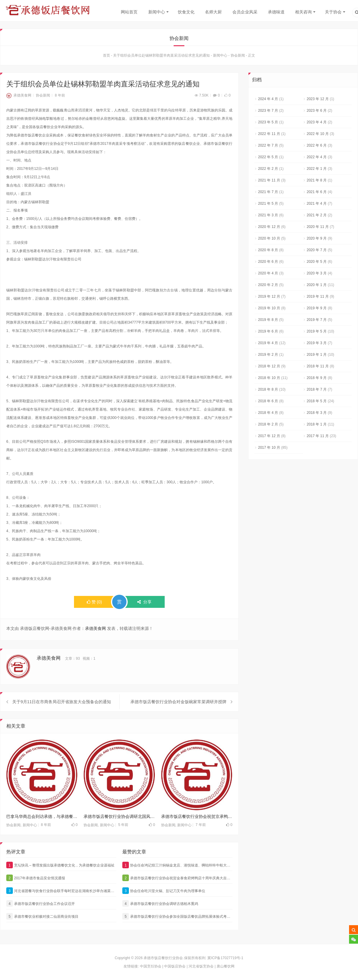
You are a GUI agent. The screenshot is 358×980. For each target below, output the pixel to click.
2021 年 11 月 (269, 181)
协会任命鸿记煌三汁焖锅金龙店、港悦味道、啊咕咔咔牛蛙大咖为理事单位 (177, 884)
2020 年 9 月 (317, 239)
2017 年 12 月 (269, 437)
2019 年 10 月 (269, 309)
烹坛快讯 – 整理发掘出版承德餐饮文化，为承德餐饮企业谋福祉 (60, 884)
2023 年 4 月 (317, 123)
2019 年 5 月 (317, 332)
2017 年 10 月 (269, 448)
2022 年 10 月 (318, 134)
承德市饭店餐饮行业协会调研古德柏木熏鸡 (160, 923)
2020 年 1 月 (317, 285)
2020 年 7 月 (317, 251)
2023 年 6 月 (317, 111)
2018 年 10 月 (269, 378)
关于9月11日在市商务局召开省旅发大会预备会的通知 (62, 721)
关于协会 (333, 12)
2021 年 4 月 (317, 204)
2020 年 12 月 (269, 227)
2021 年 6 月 (317, 192)
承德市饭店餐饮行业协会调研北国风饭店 (119, 836)
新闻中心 (157, 12)
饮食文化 (186, 12)
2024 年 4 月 (268, 100)
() (94, 602)
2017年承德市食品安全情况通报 (36, 897)
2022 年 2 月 (268, 169)
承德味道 (276, 12)
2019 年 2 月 (268, 355)
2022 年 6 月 (317, 146)
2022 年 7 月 (268, 146)
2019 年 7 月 (317, 320)
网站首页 (129, 12)
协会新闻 (238, 56)
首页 (107, 56)
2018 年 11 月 (318, 367)
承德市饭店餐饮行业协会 (163, 958)
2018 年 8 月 (268, 390)
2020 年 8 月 (268, 251)
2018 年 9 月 (317, 378)
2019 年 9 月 (317, 309)
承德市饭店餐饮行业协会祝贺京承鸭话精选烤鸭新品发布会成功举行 (197, 836)
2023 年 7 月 (268, 111)
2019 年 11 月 (318, 297)
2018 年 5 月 (317, 402)
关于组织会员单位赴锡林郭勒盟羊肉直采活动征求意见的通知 (161, 56)
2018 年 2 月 (268, 425)
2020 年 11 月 (318, 227)
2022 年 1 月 (317, 169)
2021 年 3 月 (268, 216)
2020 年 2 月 (268, 285)
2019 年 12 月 (269, 297)
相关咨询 (303, 12)
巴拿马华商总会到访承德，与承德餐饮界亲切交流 (42, 836)
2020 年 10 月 (269, 239)
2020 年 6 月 (268, 262)
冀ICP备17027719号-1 (225, 958)
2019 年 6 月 (268, 332)
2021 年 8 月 (317, 181)
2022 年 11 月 (269, 134)
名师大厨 (213, 12)
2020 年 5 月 (317, 262)
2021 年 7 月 (268, 192)
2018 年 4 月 (268, 413)
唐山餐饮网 (226, 966)
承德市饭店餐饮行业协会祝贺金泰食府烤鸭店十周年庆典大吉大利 (177, 897)
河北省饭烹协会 (201, 966)
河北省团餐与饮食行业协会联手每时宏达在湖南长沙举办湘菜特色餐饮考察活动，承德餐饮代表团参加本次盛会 (61, 910)
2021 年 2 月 (317, 216)
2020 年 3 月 (317, 274)
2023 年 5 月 (268, 123)
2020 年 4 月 (268, 274)
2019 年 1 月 (317, 355)
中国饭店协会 (175, 966)
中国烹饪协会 (151, 966)
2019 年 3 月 (317, 344)
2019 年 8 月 (268, 320)
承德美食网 (19, 96)
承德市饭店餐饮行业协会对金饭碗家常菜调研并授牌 (178, 721)
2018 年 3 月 (317, 413)
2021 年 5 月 (268, 204)
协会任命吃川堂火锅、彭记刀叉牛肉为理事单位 (164, 910)
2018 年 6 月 (268, 402)
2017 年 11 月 (318, 437)
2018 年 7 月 (317, 390)
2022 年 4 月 (317, 158)
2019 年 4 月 (268, 344)
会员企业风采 (245, 12)
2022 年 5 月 (268, 158)
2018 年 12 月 (269, 367)
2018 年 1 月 (317, 425)
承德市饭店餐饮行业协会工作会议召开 (41, 923)
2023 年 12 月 (318, 100)
